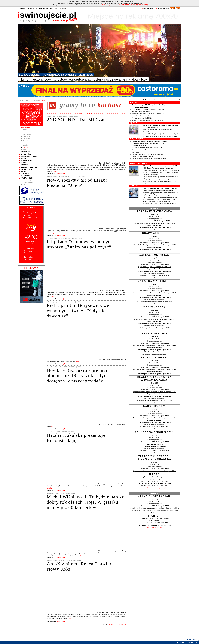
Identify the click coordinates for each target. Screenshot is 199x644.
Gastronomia (26, 169)
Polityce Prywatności (109, 5)
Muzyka (26, 147)
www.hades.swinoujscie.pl (154, 488)
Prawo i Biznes (28, 136)
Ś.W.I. (25, 143)
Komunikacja (26, 161)
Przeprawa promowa (30, 180)
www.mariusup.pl (154, 527)
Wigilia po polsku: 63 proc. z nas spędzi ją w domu (159, 195)
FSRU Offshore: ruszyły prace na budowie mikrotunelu (160, 177)
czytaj (56, 171)
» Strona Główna (24, 100)
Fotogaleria (26, 152)
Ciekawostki (27, 138)
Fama (25, 149)
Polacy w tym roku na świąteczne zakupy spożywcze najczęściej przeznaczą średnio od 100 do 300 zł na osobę (160, 181)
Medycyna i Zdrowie (29, 167)
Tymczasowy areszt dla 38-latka (142, 118)
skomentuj (60, 174)
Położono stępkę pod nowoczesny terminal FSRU (160, 166)
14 (124, 624)
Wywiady (26, 141)
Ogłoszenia (26, 174)
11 (118, 624)
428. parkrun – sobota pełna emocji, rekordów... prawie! (160, 136)
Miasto (25, 130)
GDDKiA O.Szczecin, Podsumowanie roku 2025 (147, 148)
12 (120, 624)
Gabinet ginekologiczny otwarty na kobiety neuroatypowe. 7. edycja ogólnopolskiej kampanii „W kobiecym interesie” (159, 204)
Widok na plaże (28, 182)
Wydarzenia (26, 128)
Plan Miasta (26, 176)
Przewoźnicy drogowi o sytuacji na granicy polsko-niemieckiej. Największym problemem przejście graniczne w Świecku (149, 143)
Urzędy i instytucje (29, 156)
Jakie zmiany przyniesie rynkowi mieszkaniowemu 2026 (160, 193)
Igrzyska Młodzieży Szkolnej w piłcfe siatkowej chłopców (161, 134)
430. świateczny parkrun (150, 127)
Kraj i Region (27, 134)
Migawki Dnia (26, 154)
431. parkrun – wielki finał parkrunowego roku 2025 (160, 125)
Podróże (26, 145)
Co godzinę (28, 257)
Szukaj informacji (149, 100)
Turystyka (25, 165)
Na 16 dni (28, 260)
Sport (25, 132)
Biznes (24, 163)
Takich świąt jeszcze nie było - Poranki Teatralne (147, 120)
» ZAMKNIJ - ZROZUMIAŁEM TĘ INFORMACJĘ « (133, 5)
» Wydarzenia (34, 100)
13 (122, 624)
